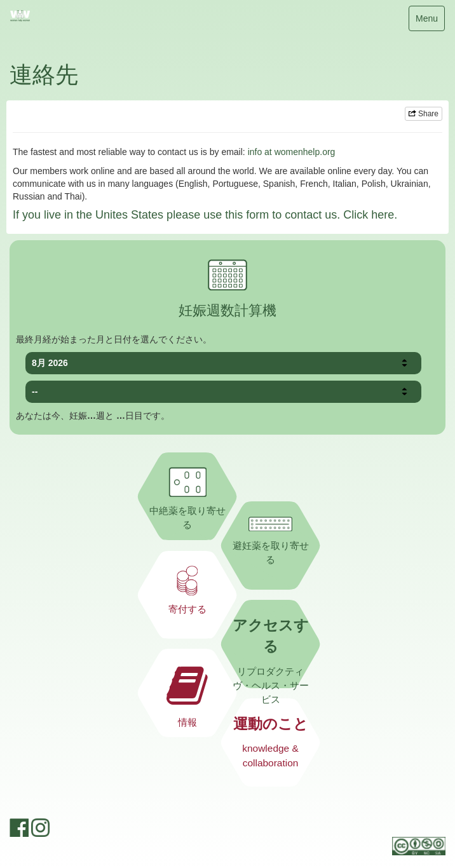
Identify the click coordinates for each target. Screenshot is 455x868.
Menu (426, 21)
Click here (369, 215)
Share (424, 114)
